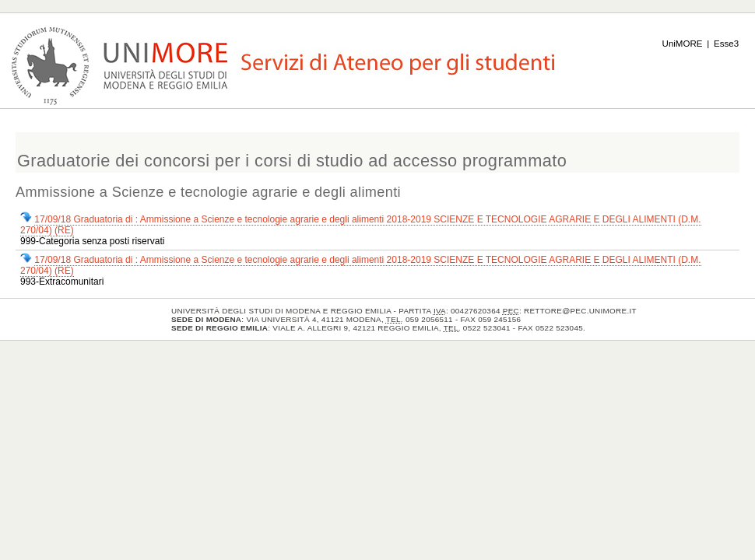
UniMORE (683, 44)
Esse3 (726, 44)
